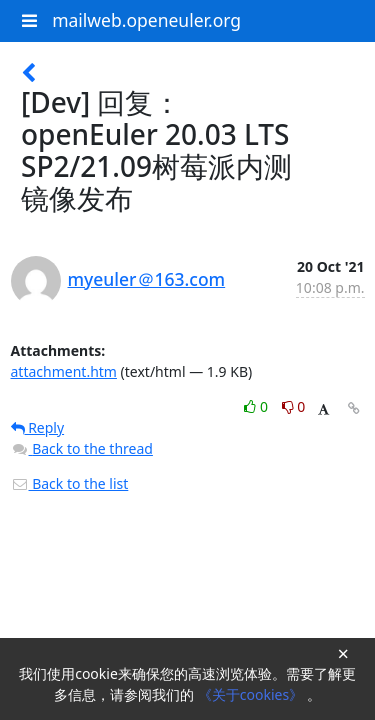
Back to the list (70, 483)
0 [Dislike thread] (294, 406)
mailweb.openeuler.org (146, 20)
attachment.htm (64, 371)
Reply (38, 427)
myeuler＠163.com (147, 279)
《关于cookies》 (252, 694)
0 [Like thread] (257, 406)
